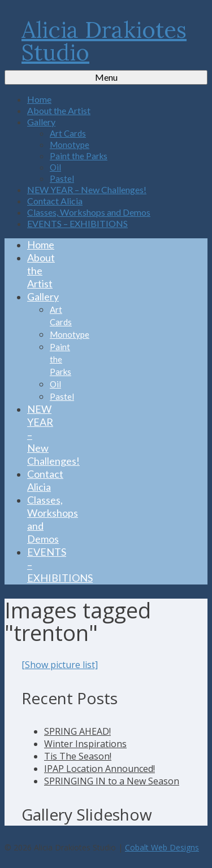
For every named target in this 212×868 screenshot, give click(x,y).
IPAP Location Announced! (99, 769)
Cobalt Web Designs (162, 847)
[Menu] (106, 77)
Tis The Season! (78, 756)
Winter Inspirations (85, 744)
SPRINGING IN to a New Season (112, 781)
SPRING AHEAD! (77, 731)
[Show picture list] (60, 665)
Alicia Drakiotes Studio (104, 41)
